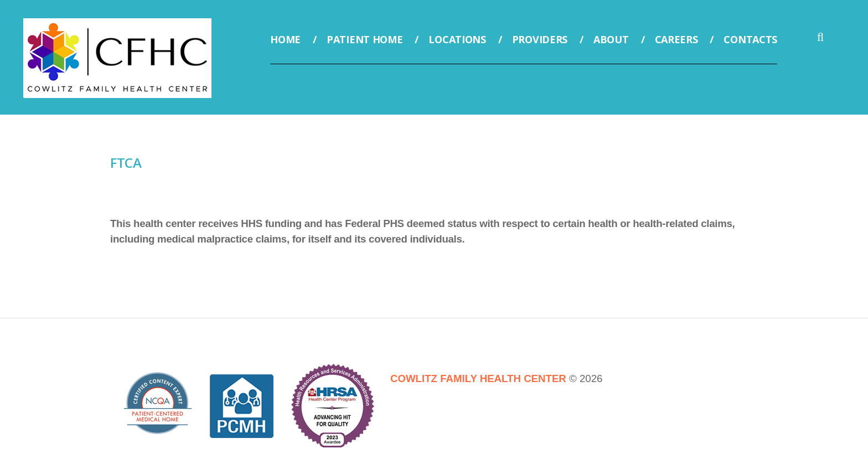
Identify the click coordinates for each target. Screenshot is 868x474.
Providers (540, 39)
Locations (457, 39)
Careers (676, 39)
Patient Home (365, 39)
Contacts (750, 39)
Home (285, 39)
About (611, 39)
